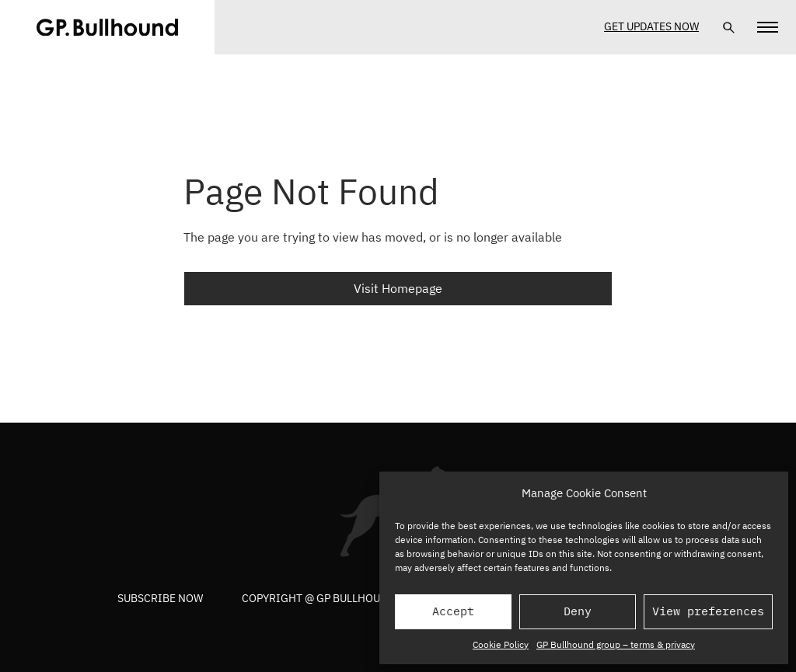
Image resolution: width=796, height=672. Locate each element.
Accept (453, 611)
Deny (578, 611)
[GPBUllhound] (107, 27)
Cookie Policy (501, 644)
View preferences (708, 611)
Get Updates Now (651, 26)
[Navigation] (768, 27)
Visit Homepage (398, 288)
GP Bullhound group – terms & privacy (616, 644)
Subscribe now (160, 598)
